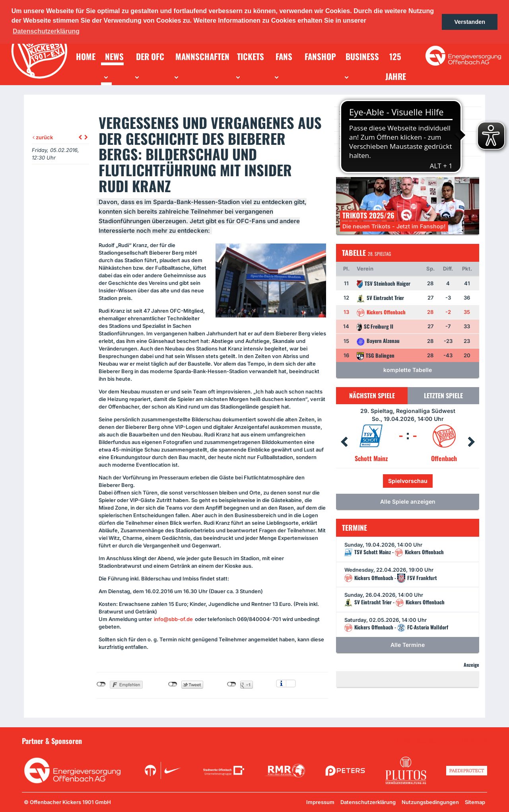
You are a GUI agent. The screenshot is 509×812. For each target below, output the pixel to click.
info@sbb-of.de (173, 619)
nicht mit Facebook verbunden (101, 684)
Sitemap (475, 802)
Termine (354, 125)
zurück (43, 137)
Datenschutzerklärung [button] (46, 31)
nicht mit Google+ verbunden (232, 684)
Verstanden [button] (470, 22)
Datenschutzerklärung (368, 802)
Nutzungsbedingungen (430, 802)
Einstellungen (291, 683)
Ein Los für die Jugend (370, 150)
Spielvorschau (408, 481)
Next (471, 442)
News (351, 113)
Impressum (320, 802)
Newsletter (357, 137)
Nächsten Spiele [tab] (372, 395)
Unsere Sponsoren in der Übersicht (442, 740)
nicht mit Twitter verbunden (173, 684)
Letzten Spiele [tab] (443, 395)
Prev (344, 442)
